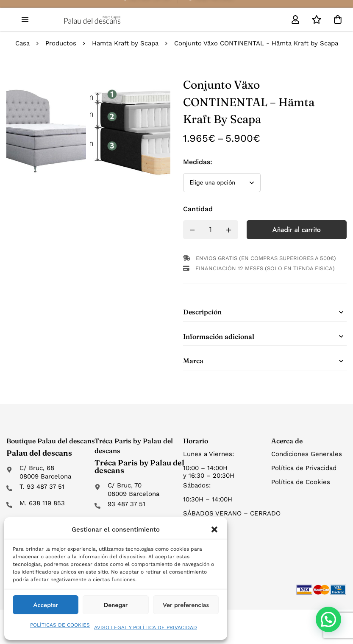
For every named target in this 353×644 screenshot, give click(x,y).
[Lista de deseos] (317, 20)
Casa (22, 43)
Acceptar (46, 605)
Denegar (116, 605)
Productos (61, 43)
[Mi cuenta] (295, 20)
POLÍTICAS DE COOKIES (60, 625)
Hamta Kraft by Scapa (125, 43)
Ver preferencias (186, 605)
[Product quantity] (211, 230)
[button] (214, 529)
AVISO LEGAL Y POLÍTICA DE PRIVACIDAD (146, 627)
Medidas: (198, 162)
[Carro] (338, 20)
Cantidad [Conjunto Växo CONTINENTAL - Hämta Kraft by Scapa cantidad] (198, 209)
